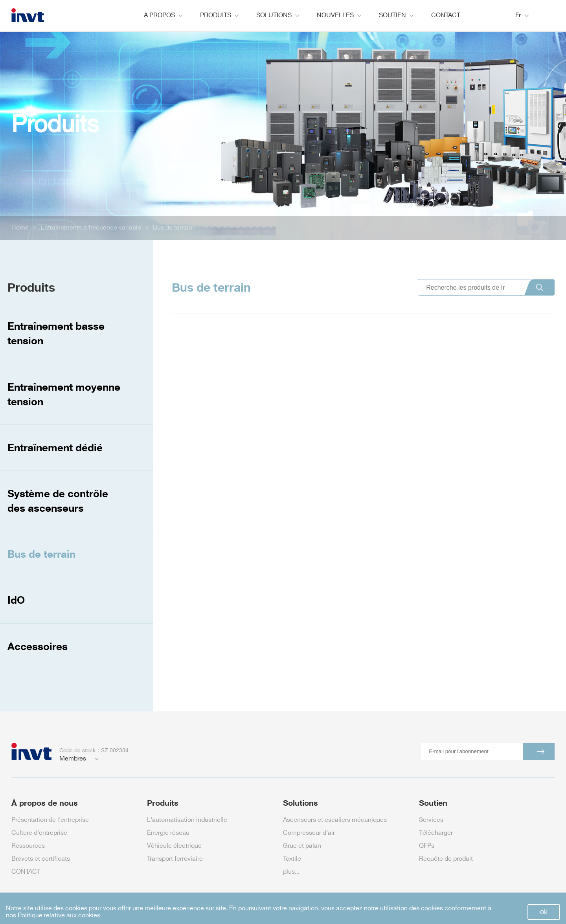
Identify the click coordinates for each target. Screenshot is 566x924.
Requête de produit (446, 859)
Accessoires (38, 646)
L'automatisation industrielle (187, 820)
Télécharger (436, 833)
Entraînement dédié (55, 447)
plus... (291, 872)
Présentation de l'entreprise (50, 820)
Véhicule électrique (174, 846)
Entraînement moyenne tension (64, 394)
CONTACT (446, 16)
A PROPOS (163, 16)
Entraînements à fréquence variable (91, 228)
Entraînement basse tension (56, 333)
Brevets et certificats (41, 859)
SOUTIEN (396, 16)
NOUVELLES (339, 16)
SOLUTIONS (278, 16)
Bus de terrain (173, 228)
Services (431, 820)
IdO (16, 600)
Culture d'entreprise (39, 833)
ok (544, 912)
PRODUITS (219, 16)
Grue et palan (302, 846)
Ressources (28, 846)
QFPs (427, 846)
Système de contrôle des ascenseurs (58, 501)
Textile (292, 859)
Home (20, 228)
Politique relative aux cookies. (60, 916)
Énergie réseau (168, 833)
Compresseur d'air (309, 833)
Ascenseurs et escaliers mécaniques (335, 820)
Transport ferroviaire (175, 859)
